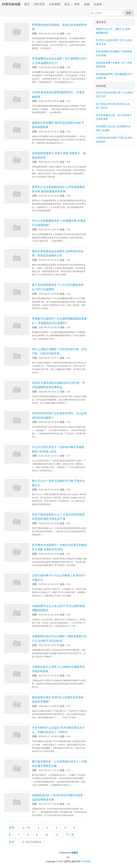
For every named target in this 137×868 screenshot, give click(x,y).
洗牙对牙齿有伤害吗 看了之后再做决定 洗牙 (114, 94)
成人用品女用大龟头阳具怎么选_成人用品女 (113, 106)
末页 (12, 842)
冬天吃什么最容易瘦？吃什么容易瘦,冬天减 (114, 42)
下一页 (70, 835)
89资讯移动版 (11, 4)
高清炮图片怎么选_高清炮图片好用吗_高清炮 (113, 128)
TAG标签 (86, 861)
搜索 (129, 13)
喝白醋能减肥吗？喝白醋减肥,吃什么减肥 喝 (114, 76)
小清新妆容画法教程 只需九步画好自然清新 (114, 140)
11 (57, 835)
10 (46, 835)
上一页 (26, 828)
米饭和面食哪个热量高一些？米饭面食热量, (114, 65)
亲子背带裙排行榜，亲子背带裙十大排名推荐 (114, 117)
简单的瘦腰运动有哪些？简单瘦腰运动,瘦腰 (114, 53)
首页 (27, 4)
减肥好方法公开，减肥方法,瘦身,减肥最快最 (113, 31)
